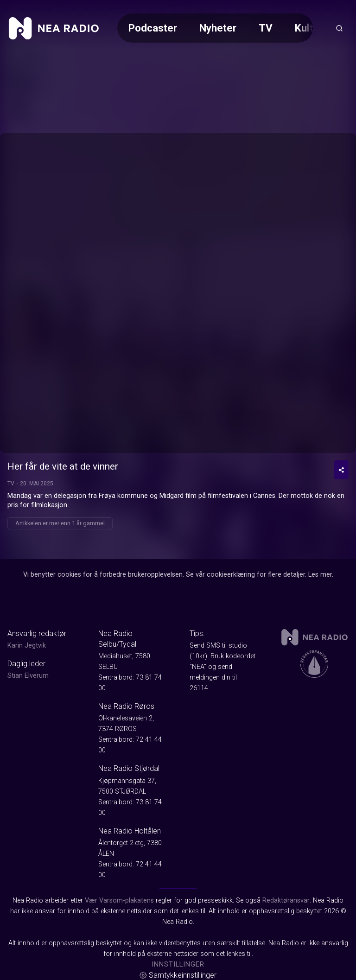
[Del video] (341, 470)
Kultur (309, 28)
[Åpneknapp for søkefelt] (339, 28)
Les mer (320, 575)
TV (266, 28)
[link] (54, 28)
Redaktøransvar (286, 900)
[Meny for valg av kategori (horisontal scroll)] (215, 28)
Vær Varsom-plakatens (119, 900)
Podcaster (153, 28)
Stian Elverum (28, 676)
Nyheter (218, 28)
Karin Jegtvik (27, 646)
